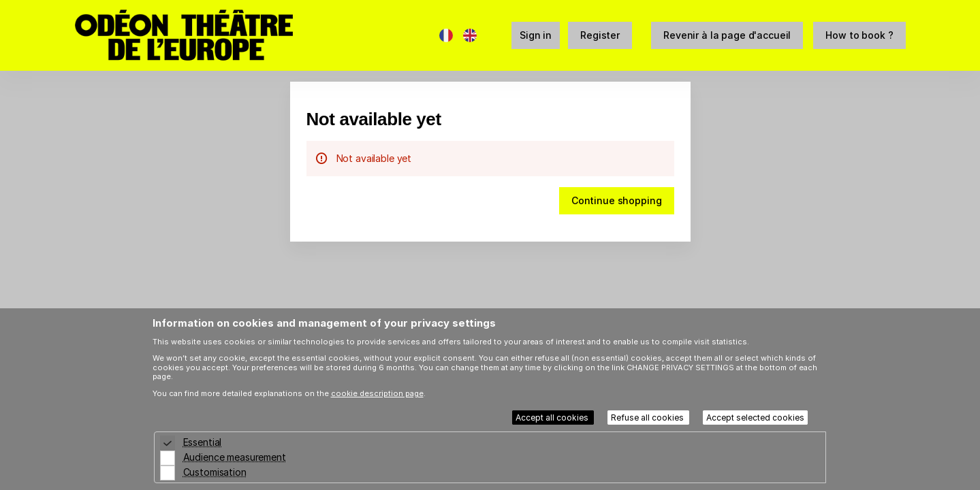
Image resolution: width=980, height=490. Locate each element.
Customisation (215, 472)
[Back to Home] (211, 35)
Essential (203, 442)
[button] (727, 35)
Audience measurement (235, 457)
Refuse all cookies (648, 418)
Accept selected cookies (755, 418)
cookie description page (377, 393)
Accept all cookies (553, 418)
